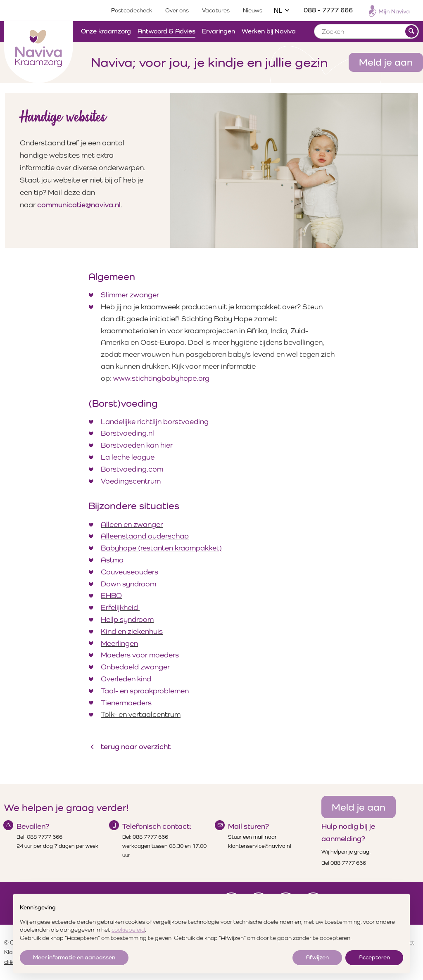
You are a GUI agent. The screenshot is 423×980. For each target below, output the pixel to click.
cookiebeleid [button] (128, 930)
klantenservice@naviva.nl (260, 846)
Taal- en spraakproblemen (145, 691)
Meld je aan (386, 62)
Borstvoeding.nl (127, 433)
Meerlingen (119, 643)
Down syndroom (128, 584)
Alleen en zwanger (132, 524)
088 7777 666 (45, 837)
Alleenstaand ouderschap (145, 536)
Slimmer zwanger (130, 295)
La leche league (128, 457)
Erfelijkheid (120, 607)
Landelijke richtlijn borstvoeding (155, 421)
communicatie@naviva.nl (79, 205)
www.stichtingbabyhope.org (161, 378)
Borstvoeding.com (132, 469)
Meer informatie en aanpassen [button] (74, 957)
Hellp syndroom (127, 619)
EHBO (111, 595)
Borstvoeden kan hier (137, 445)
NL (282, 11)
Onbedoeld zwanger (135, 667)
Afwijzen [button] (317, 957)
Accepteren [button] (374, 957)
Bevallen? (33, 826)
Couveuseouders (130, 572)
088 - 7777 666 (328, 10)
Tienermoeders (126, 703)
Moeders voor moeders (140, 655)
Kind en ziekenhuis (132, 631)
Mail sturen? (248, 826)
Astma (112, 560)
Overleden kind (126, 679)
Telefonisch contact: (157, 826)
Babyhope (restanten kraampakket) (161, 548)
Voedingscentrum (131, 481)
